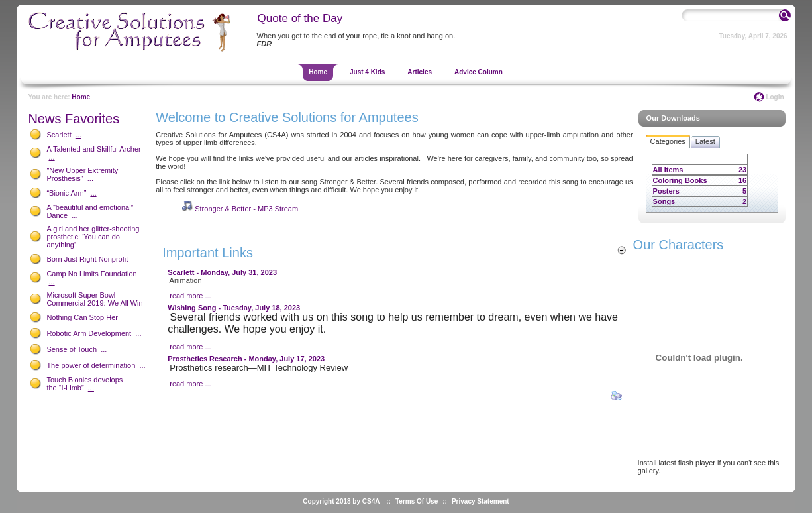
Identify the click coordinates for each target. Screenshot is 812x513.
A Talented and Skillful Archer (93, 149)
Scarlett (59, 135)
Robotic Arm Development (89, 333)
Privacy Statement (481, 501)
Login (775, 97)
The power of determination (91, 365)
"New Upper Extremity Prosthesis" (82, 174)
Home (81, 97)
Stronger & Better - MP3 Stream (246, 209)
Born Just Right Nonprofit (87, 259)
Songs (664, 201)
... (78, 135)
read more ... (190, 296)
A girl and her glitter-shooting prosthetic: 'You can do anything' (93, 237)
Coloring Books (680, 180)
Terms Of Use (417, 501)
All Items (668, 170)
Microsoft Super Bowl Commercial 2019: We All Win (94, 299)
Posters (666, 191)
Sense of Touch (72, 349)
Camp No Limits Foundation (91, 274)
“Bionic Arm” (66, 193)
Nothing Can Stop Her (82, 317)
